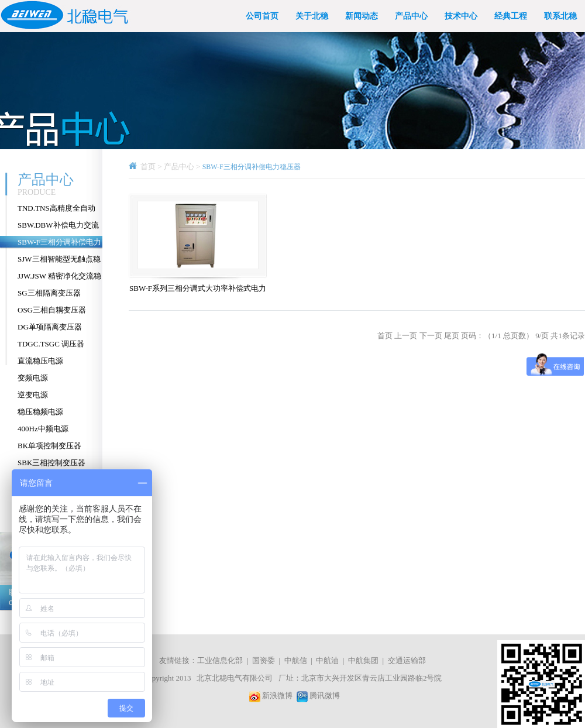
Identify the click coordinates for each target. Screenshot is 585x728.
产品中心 (411, 16)
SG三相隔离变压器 (49, 293)
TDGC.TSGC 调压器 (51, 344)
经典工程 (511, 16)
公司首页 (262, 16)
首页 (148, 166)
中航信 (296, 660)
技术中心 (461, 16)
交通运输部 (407, 660)
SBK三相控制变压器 (51, 463)
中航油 (327, 660)
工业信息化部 (220, 660)
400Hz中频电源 (43, 429)
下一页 (431, 336)
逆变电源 (33, 395)
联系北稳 (560, 16)
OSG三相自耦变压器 (52, 310)
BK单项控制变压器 (49, 446)
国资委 (264, 660)
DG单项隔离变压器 (50, 327)
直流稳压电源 (40, 361)
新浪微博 (277, 696)
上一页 (406, 336)
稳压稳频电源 (40, 412)
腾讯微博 (325, 696)
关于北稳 (312, 16)
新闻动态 (362, 16)
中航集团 (363, 660)
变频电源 (33, 378)
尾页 (452, 336)
